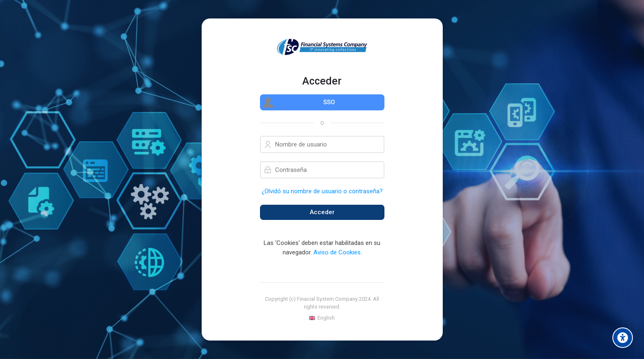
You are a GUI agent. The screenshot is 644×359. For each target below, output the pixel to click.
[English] (322, 318)
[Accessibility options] (623, 338)
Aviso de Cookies (337, 252)
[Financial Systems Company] (322, 47)
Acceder (322, 212)
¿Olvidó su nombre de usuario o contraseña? (322, 191)
